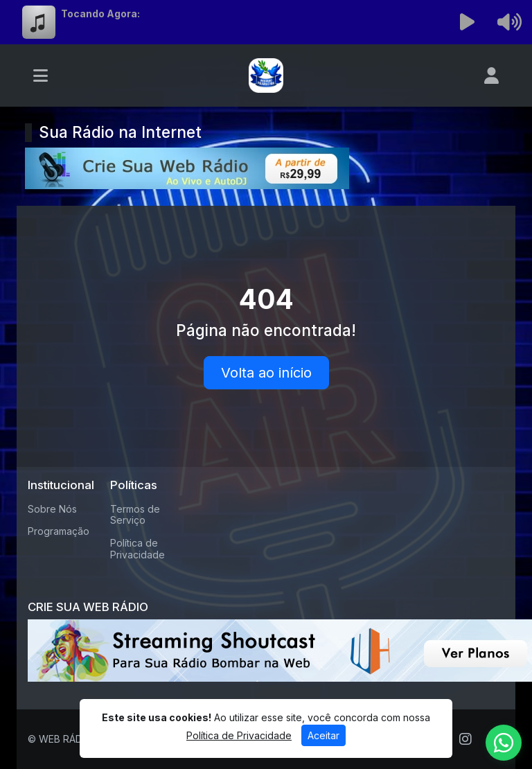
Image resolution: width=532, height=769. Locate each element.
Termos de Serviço (135, 515)
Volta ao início (266, 373)
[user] (491, 76)
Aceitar (323, 735)
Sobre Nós (52, 509)
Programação (59, 531)
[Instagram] (465, 739)
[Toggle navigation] (41, 76)
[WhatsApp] (504, 743)
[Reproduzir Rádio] (468, 22)
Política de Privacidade (138, 549)
